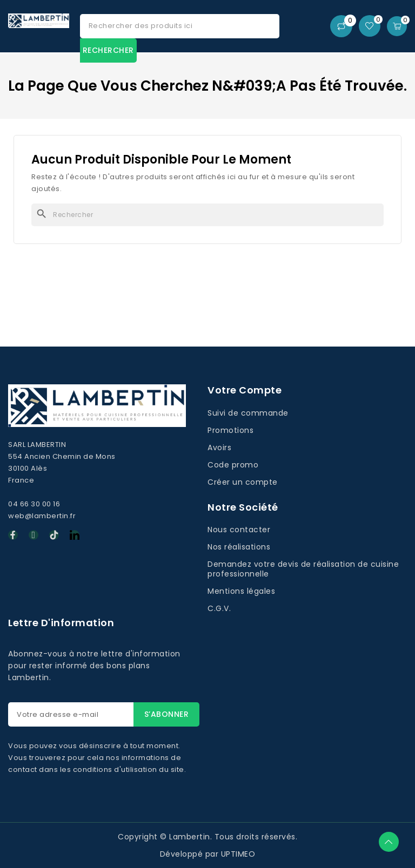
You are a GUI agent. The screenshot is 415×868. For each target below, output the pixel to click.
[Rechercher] (207, 215)
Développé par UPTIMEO (208, 854)
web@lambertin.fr (42, 516)
